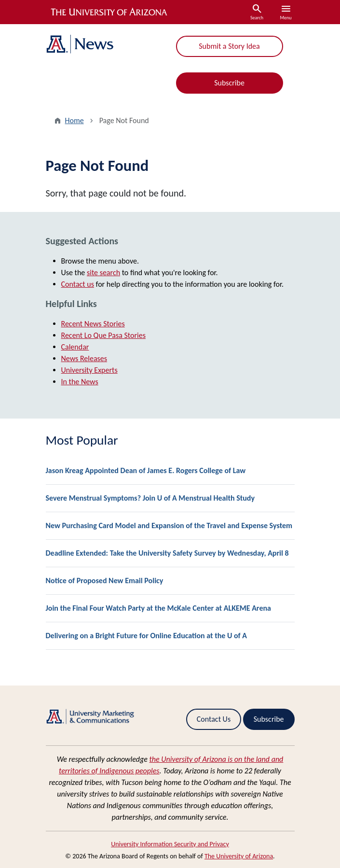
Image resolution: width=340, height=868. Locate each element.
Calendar (75, 347)
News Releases (84, 358)
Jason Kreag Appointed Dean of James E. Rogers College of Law (146, 470)
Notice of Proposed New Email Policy (105, 581)
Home (75, 120)
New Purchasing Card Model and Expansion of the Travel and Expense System (169, 525)
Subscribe (229, 83)
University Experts (89, 370)
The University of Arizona (239, 856)
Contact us (78, 284)
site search (103, 273)
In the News (80, 382)
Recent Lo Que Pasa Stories (103, 335)
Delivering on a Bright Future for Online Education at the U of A (147, 636)
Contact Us (214, 719)
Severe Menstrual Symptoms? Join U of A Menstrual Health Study (150, 498)
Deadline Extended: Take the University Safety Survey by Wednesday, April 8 (167, 553)
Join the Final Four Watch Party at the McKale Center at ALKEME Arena (158, 608)
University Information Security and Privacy (170, 844)
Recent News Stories (93, 324)
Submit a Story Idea (229, 46)
